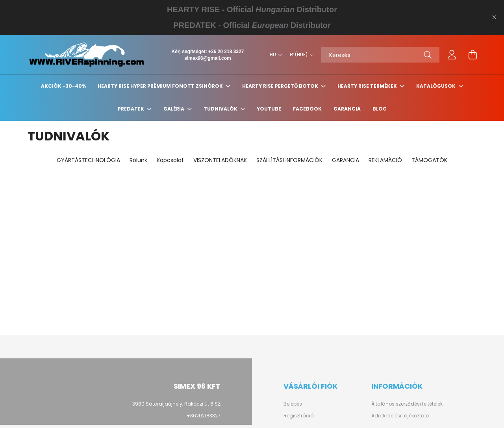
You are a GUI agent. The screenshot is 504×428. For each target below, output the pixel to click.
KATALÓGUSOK (436, 86)
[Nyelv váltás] (274, 55)
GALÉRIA (174, 109)
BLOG (380, 109)
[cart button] (472, 55)
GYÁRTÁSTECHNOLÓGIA (88, 160)
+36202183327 (204, 416)
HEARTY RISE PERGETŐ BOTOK (281, 86)
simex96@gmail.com (208, 58)
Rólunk (138, 160)
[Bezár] (494, 17)
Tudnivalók (221, 109)
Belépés (293, 404)
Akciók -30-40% (63, 86)
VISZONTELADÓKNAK (220, 160)
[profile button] (452, 55)
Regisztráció (298, 416)
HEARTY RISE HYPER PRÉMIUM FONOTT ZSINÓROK (161, 86)
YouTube (269, 109)
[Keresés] (380, 55)
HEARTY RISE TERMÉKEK (368, 86)
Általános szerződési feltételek (407, 404)
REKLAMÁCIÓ (385, 160)
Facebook (307, 109)
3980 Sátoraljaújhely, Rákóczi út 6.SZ (176, 404)
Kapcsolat (170, 160)
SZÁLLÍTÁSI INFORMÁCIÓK (289, 160)
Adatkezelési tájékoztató (400, 416)
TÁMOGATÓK (429, 160)
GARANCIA (347, 109)
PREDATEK (132, 109)
